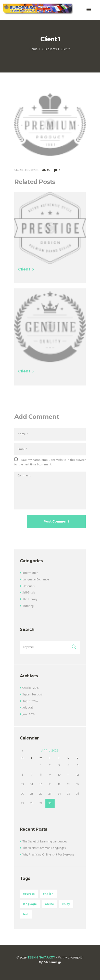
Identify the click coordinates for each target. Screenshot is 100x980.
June (28, 714)
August (30, 701)
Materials (29, 586)
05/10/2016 (33, 170)
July (28, 708)
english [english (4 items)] (48, 894)
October (30, 688)
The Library (30, 599)
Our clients (49, 49)
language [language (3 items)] (30, 904)
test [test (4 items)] (26, 914)
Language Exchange (36, 580)
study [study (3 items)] (66, 904)
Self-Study (29, 593)
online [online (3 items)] (49, 904)
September (32, 695)
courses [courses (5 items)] (29, 894)
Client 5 (26, 371)
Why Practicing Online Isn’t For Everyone (48, 855)
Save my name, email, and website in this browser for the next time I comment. (50, 462)
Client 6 (26, 269)
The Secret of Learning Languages (45, 842)
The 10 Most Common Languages (44, 848)
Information (30, 573)
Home (34, 49)
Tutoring (28, 606)
